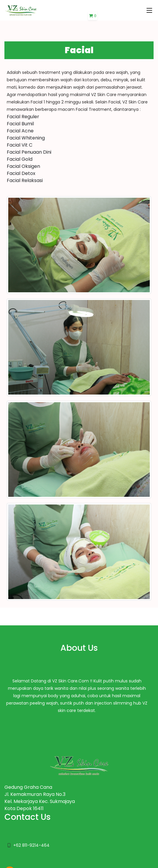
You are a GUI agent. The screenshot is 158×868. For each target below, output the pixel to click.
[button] (93, 16)
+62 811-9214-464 (31, 845)
